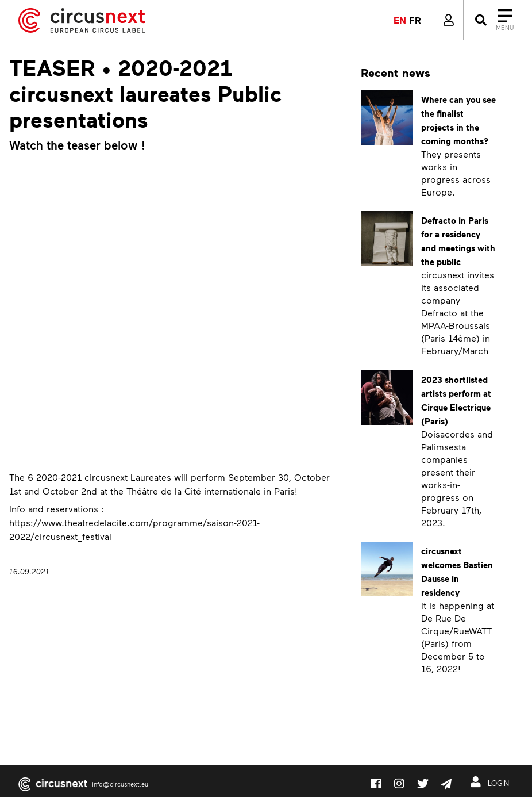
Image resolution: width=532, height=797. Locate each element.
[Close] (493, 20)
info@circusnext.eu (120, 784)
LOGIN (492, 782)
